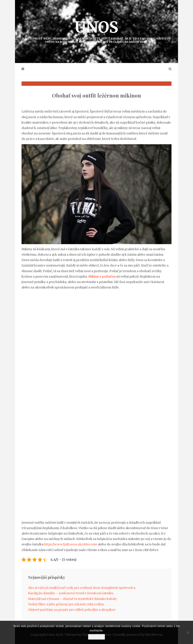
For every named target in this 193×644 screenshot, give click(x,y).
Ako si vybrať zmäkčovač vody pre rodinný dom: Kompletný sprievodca (82, 588)
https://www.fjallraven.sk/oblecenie (71, 544)
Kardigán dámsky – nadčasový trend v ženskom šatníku (71, 593)
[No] (188, 632)
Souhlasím (96, 637)
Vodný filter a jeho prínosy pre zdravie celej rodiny (66, 604)
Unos (96, 31)
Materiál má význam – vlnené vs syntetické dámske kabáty (72, 599)
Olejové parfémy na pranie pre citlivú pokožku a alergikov (72, 610)
